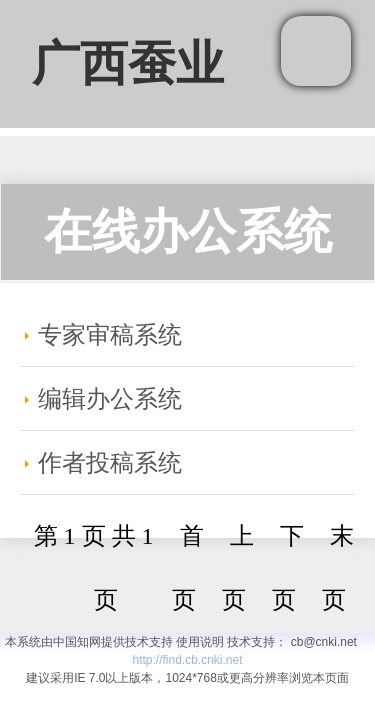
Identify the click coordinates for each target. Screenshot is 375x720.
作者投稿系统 (110, 463)
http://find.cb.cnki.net (187, 660)
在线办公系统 (188, 231)
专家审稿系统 (110, 335)
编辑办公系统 (110, 399)
